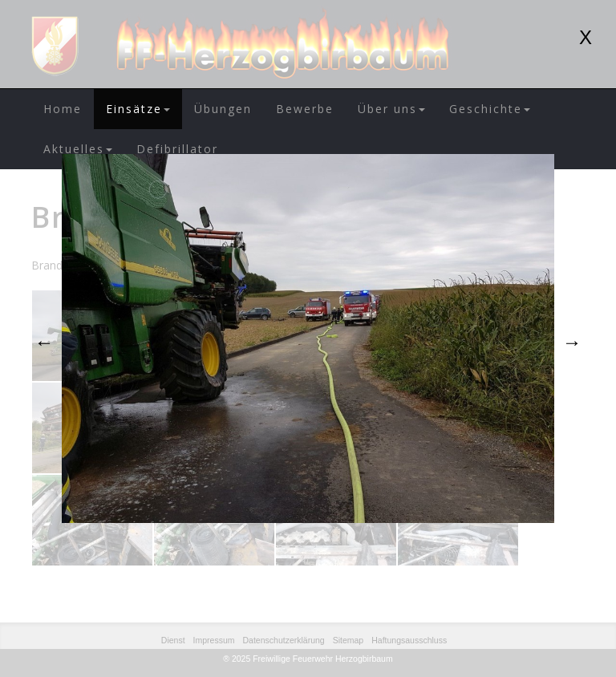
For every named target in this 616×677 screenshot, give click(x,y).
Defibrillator (177, 149)
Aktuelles (78, 149)
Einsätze (138, 109)
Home (63, 109)
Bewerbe (305, 109)
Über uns (391, 109)
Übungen (223, 109)
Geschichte (490, 109)
